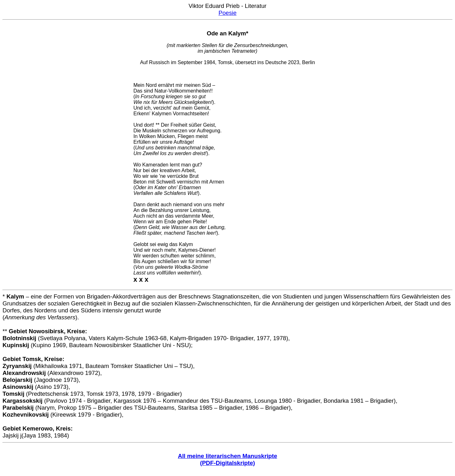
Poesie (227, 13)
